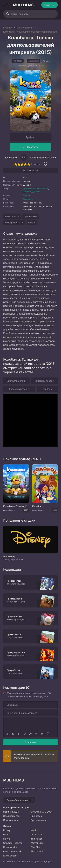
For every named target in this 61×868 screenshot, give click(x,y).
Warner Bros (37, 843)
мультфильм (29, 189)
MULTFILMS (23, 5)
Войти (48, 5)
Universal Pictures (13, 843)
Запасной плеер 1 (44, 381)
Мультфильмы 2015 (14, 223)
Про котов (36, 816)
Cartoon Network (12, 851)
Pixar (6, 834)
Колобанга (28, 199)
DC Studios (37, 834)
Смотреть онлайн (16, 381)
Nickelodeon (10, 856)
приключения (42, 189)
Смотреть (32, 147)
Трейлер (31, 137)
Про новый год (11, 816)
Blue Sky (35, 847)
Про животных (11, 820)
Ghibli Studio (37, 851)
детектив (27, 192)
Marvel (7, 839)
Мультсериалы (12, 216)
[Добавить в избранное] (45, 165)
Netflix (34, 830)
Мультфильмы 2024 (42, 812)
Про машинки (38, 820)
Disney (7, 830)
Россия (26, 195)
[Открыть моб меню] (7, 5)
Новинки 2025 (11, 812)
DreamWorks (10, 847)
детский (36, 192)
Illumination (37, 839)
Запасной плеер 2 (19, 389)
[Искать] (8, 14)
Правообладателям (17, 800)
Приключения (30, 216)
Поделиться (32, 170)
